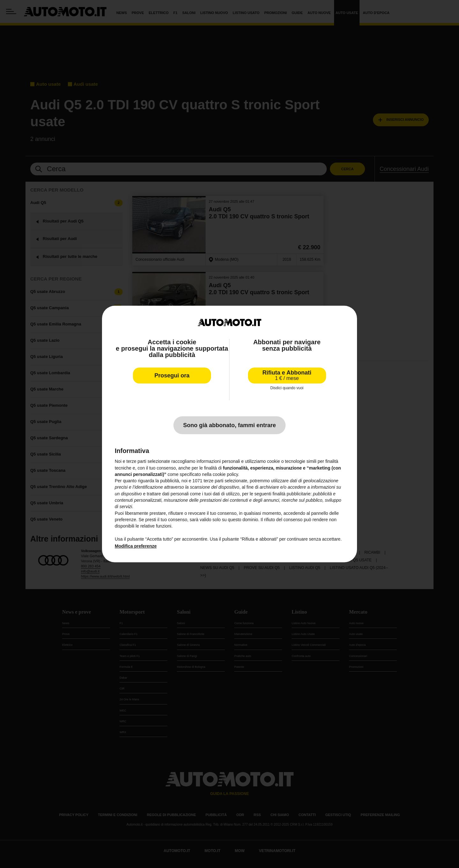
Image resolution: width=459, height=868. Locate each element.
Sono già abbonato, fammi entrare (229, 425)
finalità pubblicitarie (291, 494)
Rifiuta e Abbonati (287, 375)
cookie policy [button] (225, 474)
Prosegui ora (172, 376)
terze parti (214, 481)
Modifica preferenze (136, 546)
